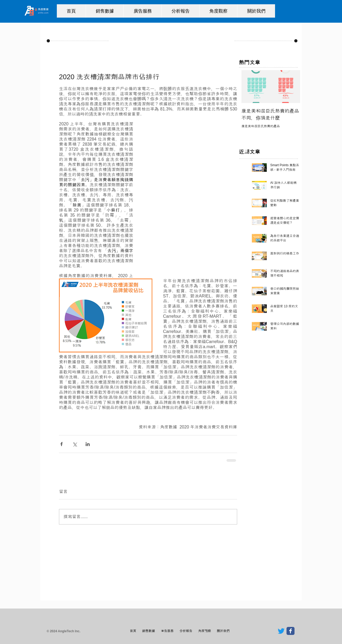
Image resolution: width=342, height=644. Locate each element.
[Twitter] (281, 631)
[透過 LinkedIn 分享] (88, 444)
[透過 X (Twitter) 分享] (75, 444)
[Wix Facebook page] (291, 631)
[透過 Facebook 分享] (61, 444)
